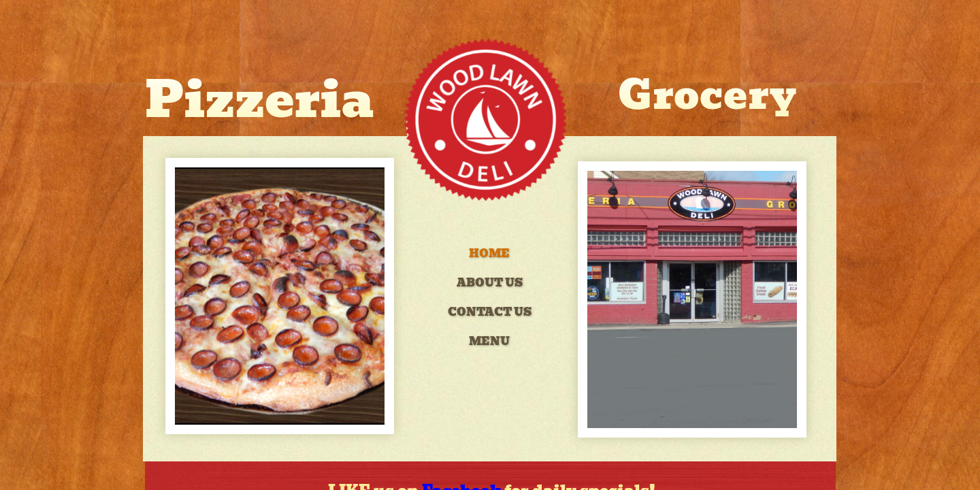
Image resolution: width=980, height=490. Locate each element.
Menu (489, 341)
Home (489, 254)
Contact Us (490, 312)
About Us (490, 283)
